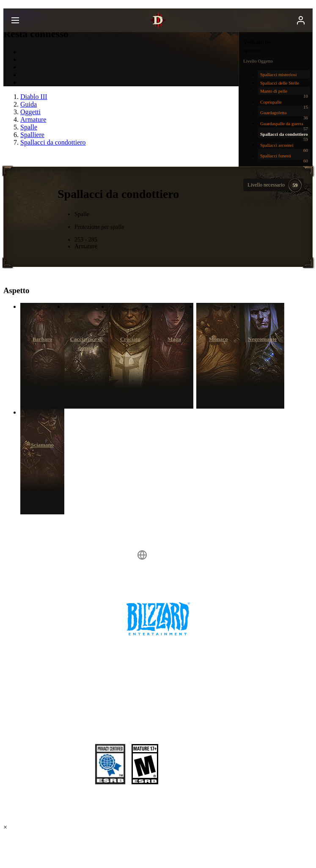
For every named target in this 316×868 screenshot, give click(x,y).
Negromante (262, 339)
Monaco (218, 339)
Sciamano (42, 445)
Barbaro (43, 339)
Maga (174, 339)
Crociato (130, 339)
